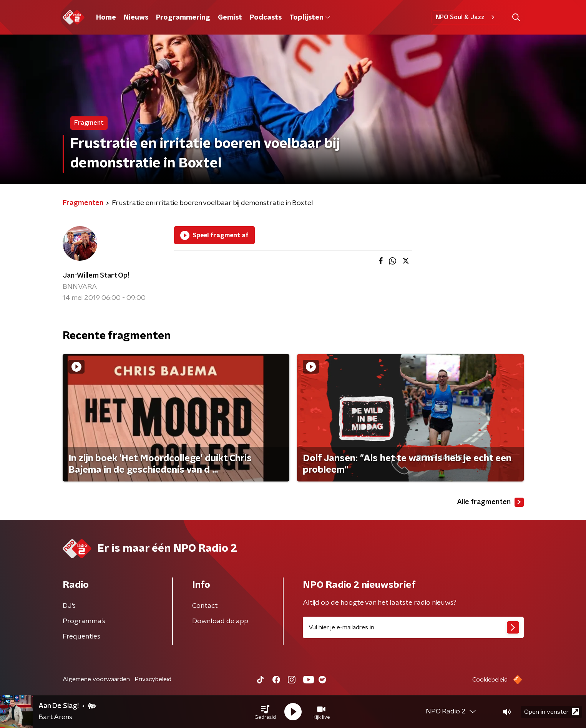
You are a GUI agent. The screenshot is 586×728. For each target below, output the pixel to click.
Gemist (230, 18)
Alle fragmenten (490, 502)
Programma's (84, 621)
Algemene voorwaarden (96, 679)
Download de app (220, 621)
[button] (265, 712)
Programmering (183, 18)
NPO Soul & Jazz (466, 17)
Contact (205, 606)
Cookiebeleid (490, 680)
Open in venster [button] (552, 712)
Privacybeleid (153, 679)
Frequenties (81, 637)
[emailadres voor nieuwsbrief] (413, 627)
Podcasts (266, 18)
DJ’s (69, 606)
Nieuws (136, 18)
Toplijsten (310, 18)
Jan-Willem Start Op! (96, 276)
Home (106, 18)
